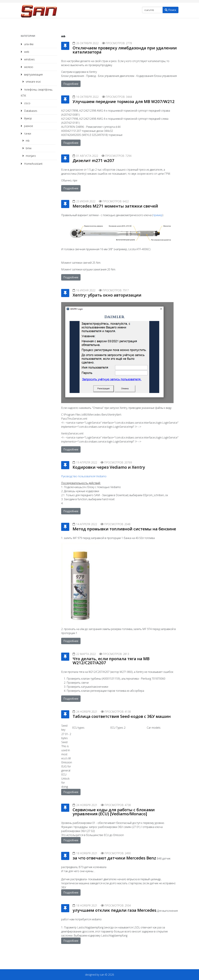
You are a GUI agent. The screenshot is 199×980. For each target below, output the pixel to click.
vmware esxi (33, 82)
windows (29, 59)
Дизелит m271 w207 (93, 160)
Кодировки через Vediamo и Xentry (109, 467)
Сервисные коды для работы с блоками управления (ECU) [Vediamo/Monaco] (114, 812)
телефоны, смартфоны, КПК (37, 93)
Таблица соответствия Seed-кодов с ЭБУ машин (122, 716)
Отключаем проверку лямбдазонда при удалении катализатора (125, 50)
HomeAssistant (33, 164)
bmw (28, 148)
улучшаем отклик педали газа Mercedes (114, 910)
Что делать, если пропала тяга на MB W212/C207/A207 (111, 661)
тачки (27, 134)
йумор (28, 118)
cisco (27, 103)
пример (158, 215)
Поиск (171, 10)
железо (28, 67)
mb (27, 141)
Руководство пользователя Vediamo (84, 476)
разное (28, 126)
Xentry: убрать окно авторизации (107, 295)
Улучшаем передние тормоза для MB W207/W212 (124, 101)
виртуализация (33, 75)
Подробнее (71, 84)
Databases (30, 111)
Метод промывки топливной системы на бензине (124, 529)
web (26, 52)
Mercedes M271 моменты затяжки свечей (115, 206)
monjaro (30, 156)
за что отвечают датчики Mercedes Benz (114, 858)
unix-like (28, 44)
